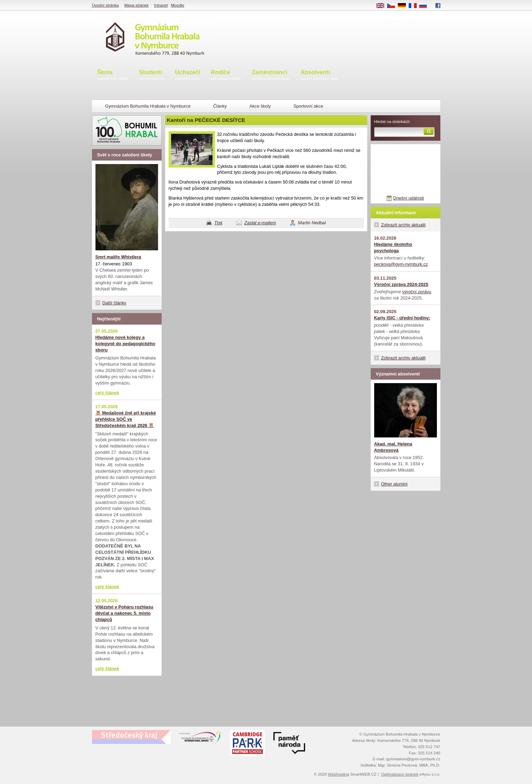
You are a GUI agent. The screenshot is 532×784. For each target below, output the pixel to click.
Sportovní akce (308, 106)
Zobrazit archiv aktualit (403, 225)
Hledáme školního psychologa (393, 247)
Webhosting (338, 774)
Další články (114, 303)
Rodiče (226, 75)
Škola (113, 75)
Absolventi (319, 75)
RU (426, 6)
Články (220, 106)
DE (404, 6)
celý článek (107, 393)
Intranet (161, 5)
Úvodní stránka (105, 5)
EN (383, 6)
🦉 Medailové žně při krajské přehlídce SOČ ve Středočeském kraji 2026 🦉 (126, 419)
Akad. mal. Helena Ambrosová (393, 447)
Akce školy (260, 106)
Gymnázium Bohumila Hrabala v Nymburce (148, 106)
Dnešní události (408, 198)
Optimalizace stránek (400, 774)
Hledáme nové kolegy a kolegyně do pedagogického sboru (125, 344)
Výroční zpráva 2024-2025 (401, 284)
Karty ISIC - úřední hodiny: (402, 318)
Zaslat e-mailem (260, 223)
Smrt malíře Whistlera (118, 257)
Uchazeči (188, 75)
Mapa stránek (137, 5)
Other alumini (394, 484)
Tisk (218, 223)
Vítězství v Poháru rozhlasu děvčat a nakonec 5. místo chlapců (124, 613)
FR (415, 6)
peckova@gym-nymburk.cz (401, 264)
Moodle (178, 5)
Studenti (152, 75)
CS (393, 6)
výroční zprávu (417, 292)
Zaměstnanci (271, 75)
